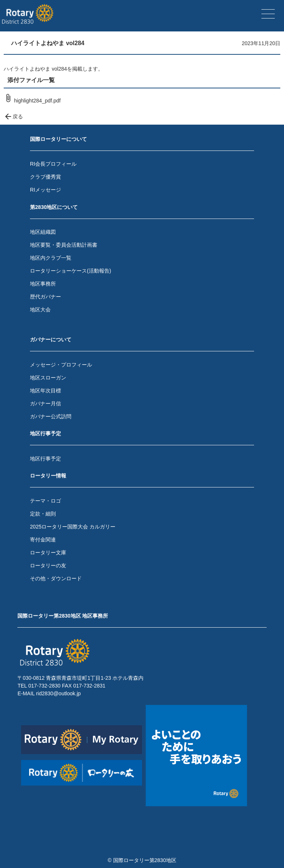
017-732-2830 (44, 686)
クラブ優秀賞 (45, 177)
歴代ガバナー (45, 297)
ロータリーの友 (48, 565)
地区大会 (40, 310)
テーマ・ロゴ (45, 501)
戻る (13, 116)
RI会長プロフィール (53, 164)
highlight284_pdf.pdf (32, 101)
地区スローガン (48, 378)
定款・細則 (43, 514)
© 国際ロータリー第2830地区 (142, 860)
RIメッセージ (45, 190)
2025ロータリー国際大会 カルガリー (73, 527)
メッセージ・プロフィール (61, 365)
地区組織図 (43, 232)
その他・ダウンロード (56, 578)
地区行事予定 (45, 459)
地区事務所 (43, 284)
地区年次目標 (45, 391)
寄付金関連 (43, 540)
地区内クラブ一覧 (51, 258)
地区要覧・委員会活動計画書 (64, 245)
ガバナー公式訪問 (51, 416)
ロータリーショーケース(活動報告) (70, 271)
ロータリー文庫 (48, 553)
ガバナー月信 (45, 403)
